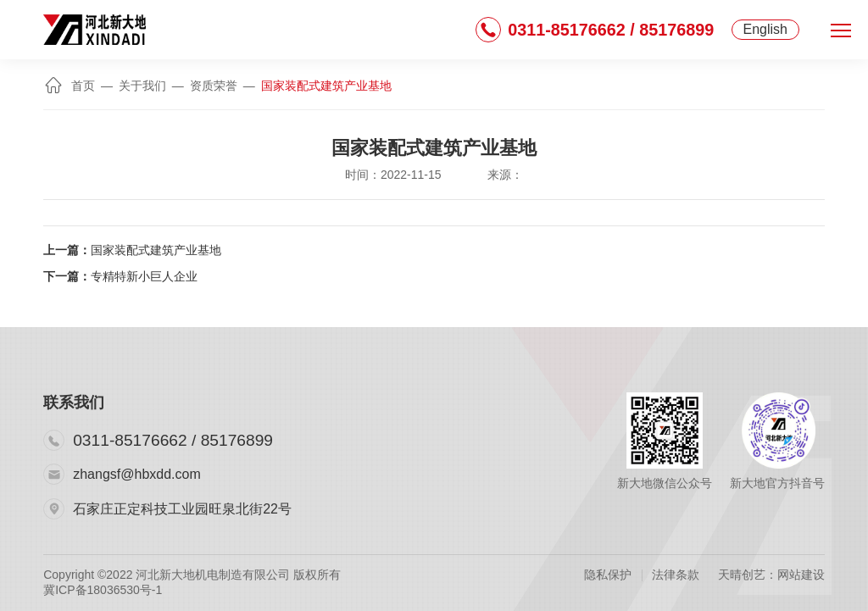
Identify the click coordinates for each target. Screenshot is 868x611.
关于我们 (142, 86)
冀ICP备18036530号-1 (103, 590)
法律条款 (676, 575)
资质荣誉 (214, 86)
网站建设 (801, 575)
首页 (70, 86)
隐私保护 (608, 575)
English (765, 29)
